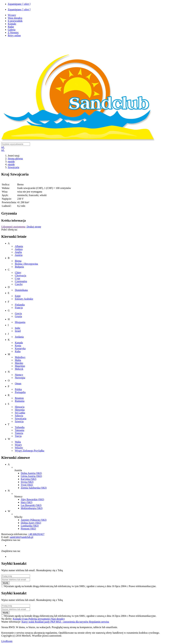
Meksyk (19, 369)
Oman (18, 383)
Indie (18, 328)
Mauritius (20, 366)
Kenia (18, 346)
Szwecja (19, 421)
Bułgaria (19, 267)
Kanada (19, 343)
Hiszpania (20, 322)
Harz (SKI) (27, 502)
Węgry (18, 445)
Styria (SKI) (27, 482)
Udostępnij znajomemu (13, 227)
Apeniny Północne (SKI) (34, 520)
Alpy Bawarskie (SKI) (32, 499)
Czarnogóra (21, 281)
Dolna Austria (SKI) (31, 473)
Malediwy (20, 357)
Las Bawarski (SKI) (31, 505)
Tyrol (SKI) (27, 485)
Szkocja (19, 416)
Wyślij (5, 583)
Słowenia (20, 410)
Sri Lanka (20, 413)
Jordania (19, 337)
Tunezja (19, 433)
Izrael (18, 331)
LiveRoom (7, 641)
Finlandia (20, 305)
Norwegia (20, 378)
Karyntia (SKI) (29, 479)
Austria (19, 255)
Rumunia (20, 401)
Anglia (18, 252)
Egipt (18, 296)
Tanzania (20, 430)
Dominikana (21, 290)
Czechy (19, 284)
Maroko (19, 363)
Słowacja (20, 407)
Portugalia (20, 392)
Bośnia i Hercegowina (26, 264)
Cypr (17, 278)
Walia (18, 442)
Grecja (18, 313)
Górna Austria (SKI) (31, 476)
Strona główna (15, 159)
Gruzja (18, 316)
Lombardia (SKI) (30, 526)
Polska (18, 389)
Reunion (19, 398)
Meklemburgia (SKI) (32, 508)
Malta (18, 360)
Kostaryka (20, 348)
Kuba (18, 351)
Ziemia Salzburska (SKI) (34, 488)
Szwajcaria (13, 167)
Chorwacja (20, 275)
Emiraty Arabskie (24, 299)
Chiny (18, 273)
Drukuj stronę (34, 227)
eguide (11, 161)
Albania (19, 246)
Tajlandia (20, 427)
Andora (19, 249)
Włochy (19, 448)
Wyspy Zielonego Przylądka (30, 451)
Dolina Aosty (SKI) (31, 523)
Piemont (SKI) (28, 529)
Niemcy (19, 375)
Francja (19, 308)
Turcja (18, 436)
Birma (18, 261)
